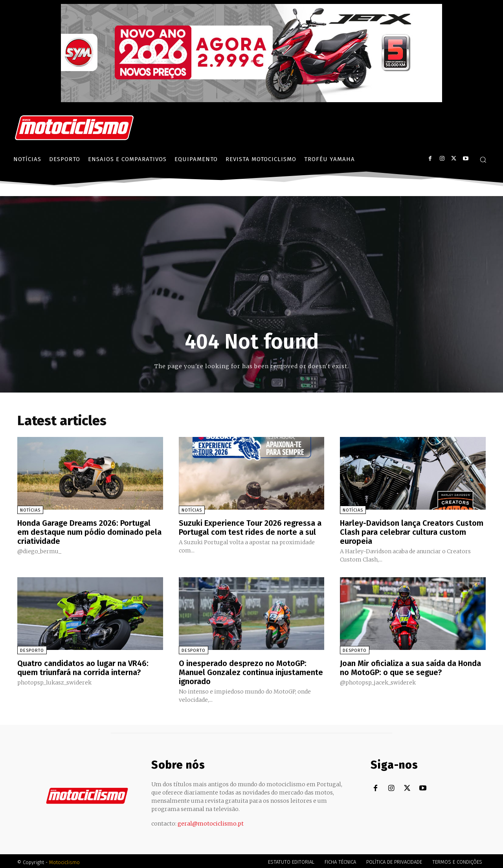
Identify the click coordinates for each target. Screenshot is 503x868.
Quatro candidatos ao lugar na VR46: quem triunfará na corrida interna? (83, 666)
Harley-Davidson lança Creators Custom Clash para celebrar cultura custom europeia (412, 532)
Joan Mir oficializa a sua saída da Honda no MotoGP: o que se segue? (411, 666)
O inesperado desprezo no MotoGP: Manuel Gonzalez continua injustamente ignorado (251, 671)
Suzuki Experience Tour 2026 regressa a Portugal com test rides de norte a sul (250, 527)
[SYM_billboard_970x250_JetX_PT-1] (251, 100)
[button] (483, 160)
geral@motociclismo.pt (211, 821)
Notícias (30, 510)
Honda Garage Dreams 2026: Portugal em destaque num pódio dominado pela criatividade (89, 532)
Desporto (32, 649)
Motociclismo (64, 860)
